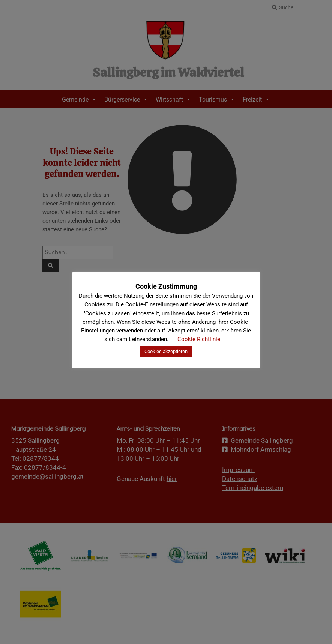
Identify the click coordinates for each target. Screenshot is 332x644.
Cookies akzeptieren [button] (166, 351)
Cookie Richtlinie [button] (199, 339)
